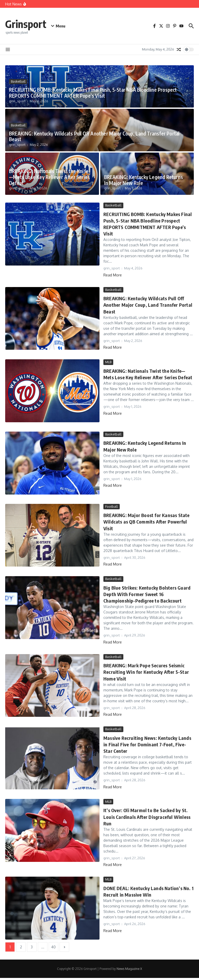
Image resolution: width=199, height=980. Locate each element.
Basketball (18, 81)
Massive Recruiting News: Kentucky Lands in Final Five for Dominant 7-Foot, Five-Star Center (147, 744)
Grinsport (26, 24)
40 (54, 947)
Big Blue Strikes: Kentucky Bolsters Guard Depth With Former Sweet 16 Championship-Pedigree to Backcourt (147, 594)
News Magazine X (129, 969)
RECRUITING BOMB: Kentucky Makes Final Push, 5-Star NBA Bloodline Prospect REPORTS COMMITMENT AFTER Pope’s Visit (93, 93)
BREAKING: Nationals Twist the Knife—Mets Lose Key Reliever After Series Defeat (49, 177)
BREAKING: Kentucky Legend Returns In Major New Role (144, 180)
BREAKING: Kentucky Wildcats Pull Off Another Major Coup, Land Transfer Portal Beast (94, 136)
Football (112, 506)
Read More (113, 275)
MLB (108, 362)
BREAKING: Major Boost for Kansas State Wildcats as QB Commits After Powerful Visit (147, 522)
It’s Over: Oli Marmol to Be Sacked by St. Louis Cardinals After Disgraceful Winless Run (147, 817)
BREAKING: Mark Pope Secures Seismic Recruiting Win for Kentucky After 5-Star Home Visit (146, 672)
